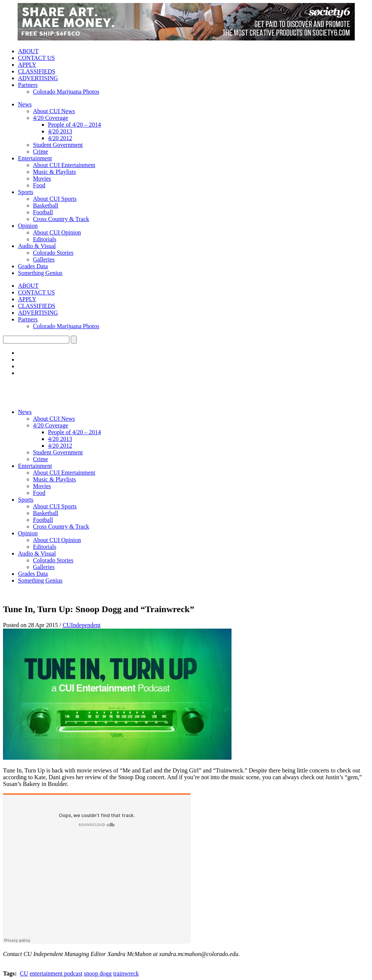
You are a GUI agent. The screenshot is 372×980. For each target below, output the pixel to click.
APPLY (27, 65)
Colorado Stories (53, 253)
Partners (28, 85)
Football (43, 212)
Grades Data (33, 266)
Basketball (46, 205)
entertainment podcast (56, 973)
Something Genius (40, 273)
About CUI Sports (55, 199)
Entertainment (35, 158)
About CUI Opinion (57, 232)
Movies (42, 179)
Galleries (44, 259)
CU (24, 973)
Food (39, 185)
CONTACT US (36, 58)
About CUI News (54, 111)
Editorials (45, 239)
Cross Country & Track (61, 219)
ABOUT (28, 51)
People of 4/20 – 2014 (74, 125)
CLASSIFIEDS (37, 71)
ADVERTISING (38, 78)
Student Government (58, 145)
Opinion (28, 226)
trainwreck (126, 973)
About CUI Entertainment (64, 165)
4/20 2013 (60, 131)
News (25, 104)
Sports (26, 192)
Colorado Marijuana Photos (66, 92)
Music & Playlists (55, 172)
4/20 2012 (60, 138)
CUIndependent (81, 625)
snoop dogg (98, 973)
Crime (40, 152)
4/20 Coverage (51, 118)
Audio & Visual (37, 246)
